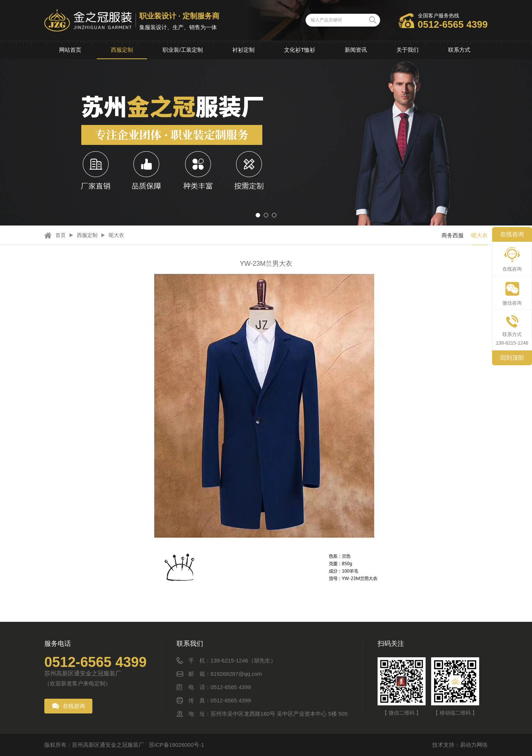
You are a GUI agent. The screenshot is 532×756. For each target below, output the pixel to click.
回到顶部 (512, 358)
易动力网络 (474, 745)
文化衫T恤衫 (300, 50)
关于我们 (407, 50)
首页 (61, 235)
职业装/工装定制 (183, 50)
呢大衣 (116, 235)
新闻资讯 (356, 50)
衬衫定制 (243, 50)
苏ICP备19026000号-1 (177, 745)
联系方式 (459, 50)
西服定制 (122, 50)
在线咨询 (74, 706)
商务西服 (453, 235)
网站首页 (70, 50)
